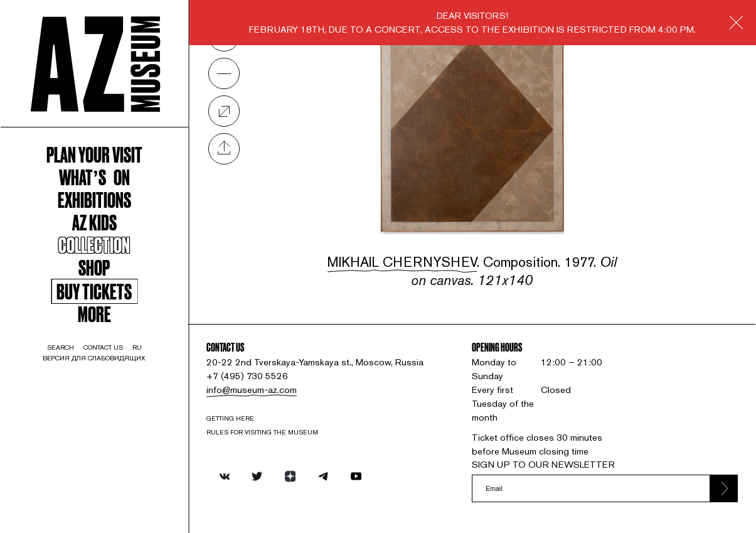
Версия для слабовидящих (94, 358)
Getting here (230, 418)
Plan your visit (94, 154)
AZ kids (94, 222)
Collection (94, 244)
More (94, 313)
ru (137, 347)
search (61, 347)
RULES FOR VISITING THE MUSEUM (262, 432)
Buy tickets (94, 292)
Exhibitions (94, 199)
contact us (103, 347)
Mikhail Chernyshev (402, 262)
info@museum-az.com (252, 390)
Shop (94, 267)
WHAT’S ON (94, 176)
